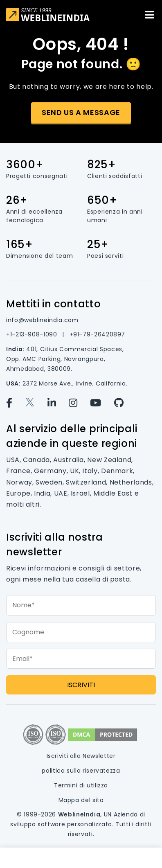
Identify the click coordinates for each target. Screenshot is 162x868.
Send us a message (81, 112)
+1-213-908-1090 (33, 334)
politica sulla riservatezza (81, 771)
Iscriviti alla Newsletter (81, 756)
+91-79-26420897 (98, 334)
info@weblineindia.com (42, 320)
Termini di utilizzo (81, 785)
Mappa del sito (81, 800)
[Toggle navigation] (149, 15)
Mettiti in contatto (53, 304)
